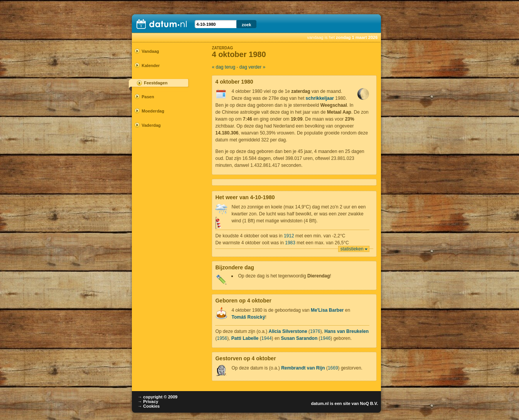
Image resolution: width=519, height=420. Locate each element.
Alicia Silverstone (288, 331)
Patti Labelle (245, 338)
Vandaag (150, 51)
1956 (222, 338)
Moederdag (153, 111)
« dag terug (223, 67)
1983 (290, 243)
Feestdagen (156, 83)
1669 (333, 368)
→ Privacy (148, 402)
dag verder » (252, 67)
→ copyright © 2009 (158, 397)
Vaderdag (151, 125)
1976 (315, 331)
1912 (289, 236)
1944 (267, 338)
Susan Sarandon (299, 338)
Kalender (151, 66)
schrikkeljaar (320, 98)
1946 (326, 338)
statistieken (352, 249)
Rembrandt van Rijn (303, 368)
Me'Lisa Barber (327, 310)
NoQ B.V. (369, 403)
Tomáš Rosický (248, 317)
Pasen (148, 97)
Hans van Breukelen (346, 331)
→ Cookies (149, 406)
